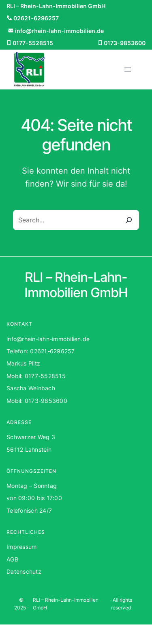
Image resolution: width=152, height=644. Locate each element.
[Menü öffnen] (128, 70)
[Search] (129, 220)
